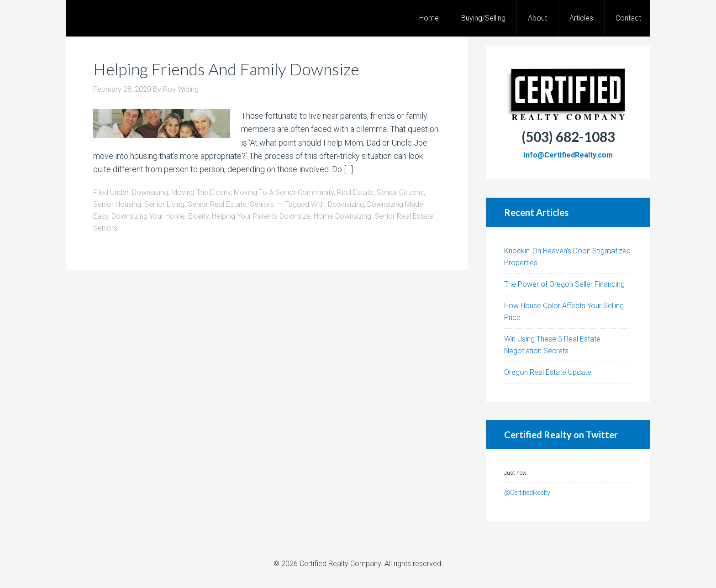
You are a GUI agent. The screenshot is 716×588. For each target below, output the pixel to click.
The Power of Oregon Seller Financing (564, 284)
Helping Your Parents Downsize (261, 216)
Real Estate (355, 192)
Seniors (262, 204)
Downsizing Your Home (148, 216)
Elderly (198, 216)
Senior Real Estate (217, 204)
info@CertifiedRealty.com (568, 155)
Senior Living (164, 204)
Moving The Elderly (201, 192)
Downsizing (150, 192)
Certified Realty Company (340, 564)
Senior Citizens (400, 192)
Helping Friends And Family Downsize (226, 69)
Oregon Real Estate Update (548, 372)
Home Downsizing (342, 216)
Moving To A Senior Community (284, 192)
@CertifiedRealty (527, 493)
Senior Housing (117, 204)
